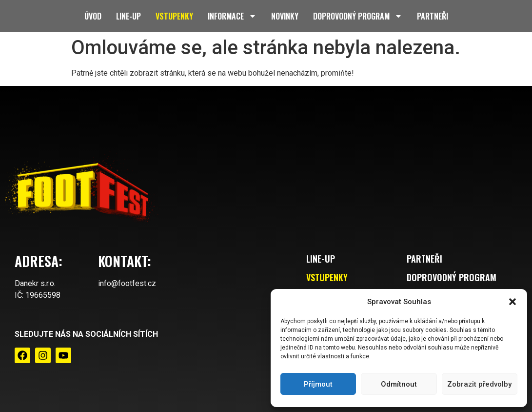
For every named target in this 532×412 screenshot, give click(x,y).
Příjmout (318, 384)
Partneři (433, 16)
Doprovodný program (358, 16)
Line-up (128, 16)
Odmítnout (399, 384)
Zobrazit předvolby (479, 384)
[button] (512, 302)
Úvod (93, 16)
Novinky (285, 16)
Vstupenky (174, 16)
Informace (232, 16)
